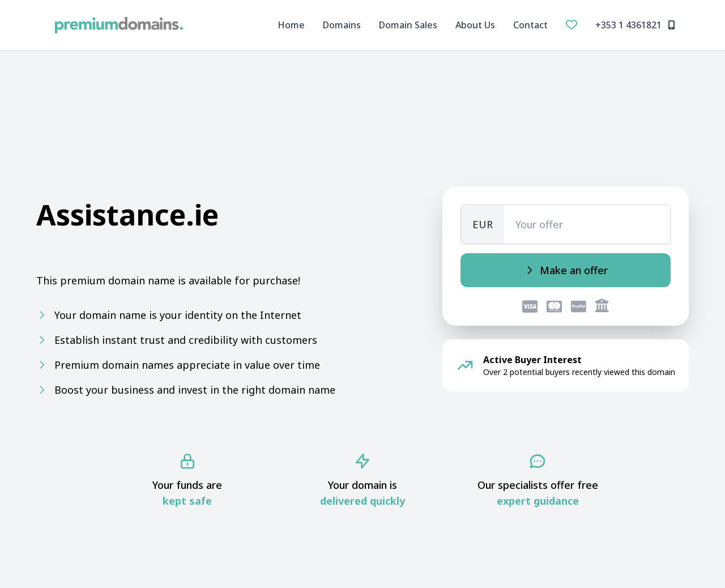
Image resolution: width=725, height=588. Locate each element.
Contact (530, 25)
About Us (475, 25)
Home (291, 25)
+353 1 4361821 (635, 25)
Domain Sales (408, 25)
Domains (342, 25)
